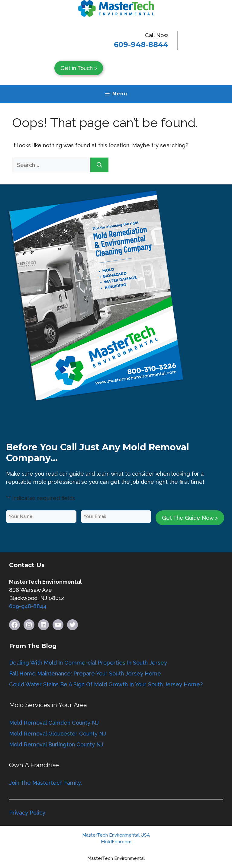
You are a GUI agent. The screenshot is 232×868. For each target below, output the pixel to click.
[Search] (99, 165)
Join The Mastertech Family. (45, 783)
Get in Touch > (79, 68)
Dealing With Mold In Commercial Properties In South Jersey (88, 663)
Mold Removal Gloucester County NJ (58, 734)
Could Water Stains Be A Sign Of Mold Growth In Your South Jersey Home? (106, 684)
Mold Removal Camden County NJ (54, 723)
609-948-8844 (141, 45)
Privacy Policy (27, 813)
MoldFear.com (116, 842)
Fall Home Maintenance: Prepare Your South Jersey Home (85, 673)
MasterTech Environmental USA (116, 835)
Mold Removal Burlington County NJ (56, 744)
